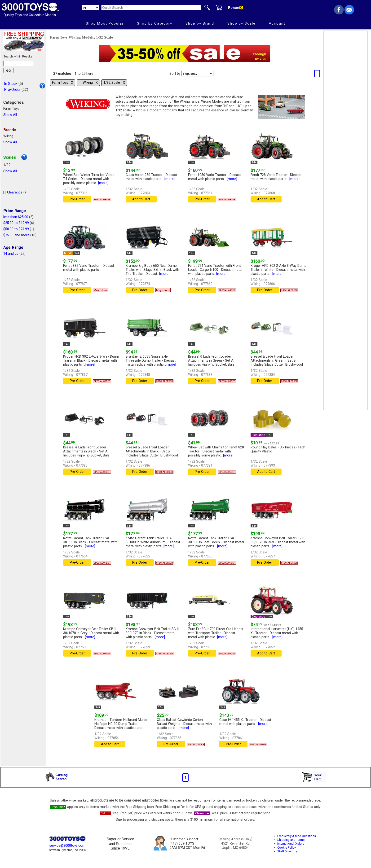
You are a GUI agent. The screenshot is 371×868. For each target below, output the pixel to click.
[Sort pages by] (197, 74)
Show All (10, 115)
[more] (103, 183)
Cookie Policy (287, 848)
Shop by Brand (200, 23)
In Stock (11, 84)
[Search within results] (19, 64)
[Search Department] (90, 8)
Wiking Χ (90, 83)
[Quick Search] (151, 8)
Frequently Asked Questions (297, 836)
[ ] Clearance (13, 192)
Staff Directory (287, 851)
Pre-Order (12, 90)
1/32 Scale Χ (114, 83)
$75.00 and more (16, 235)
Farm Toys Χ (63, 83)
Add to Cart (141, 199)
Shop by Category (155, 23)
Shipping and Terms (291, 840)
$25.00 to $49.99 (16, 223)
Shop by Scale (241, 23)
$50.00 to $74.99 (16, 229)
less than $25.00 (16, 217)
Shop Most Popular (105, 23)
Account (277, 23)
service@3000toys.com (67, 846)
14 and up (11, 254)
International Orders (291, 844)
